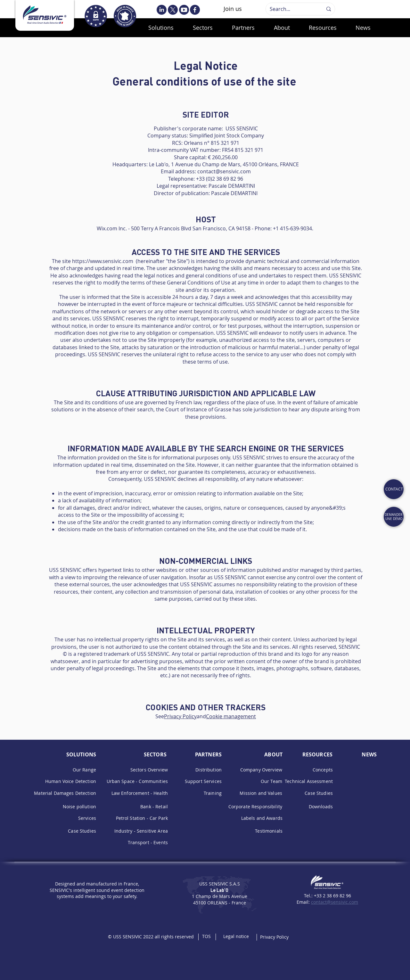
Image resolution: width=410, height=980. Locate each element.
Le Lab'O (219, 890)
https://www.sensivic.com (103, 261)
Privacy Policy (180, 716)
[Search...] (291, 9)
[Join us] (233, 9)
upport (196, 781)
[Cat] (394, 489)
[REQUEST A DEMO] (394, 517)
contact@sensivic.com (224, 171)
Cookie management (231, 716)
